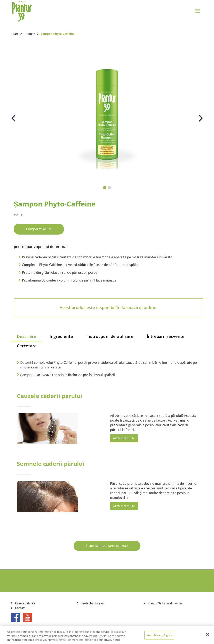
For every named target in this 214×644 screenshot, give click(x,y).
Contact (18, 608)
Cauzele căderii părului (50, 396)
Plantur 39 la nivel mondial (163, 603)
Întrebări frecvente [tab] (166, 336)
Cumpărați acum (39, 229)
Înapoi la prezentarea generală (107, 546)
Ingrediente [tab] (61, 336)
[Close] (207, 634)
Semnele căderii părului (51, 464)
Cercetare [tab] (27, 346)
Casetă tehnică (23, 603)
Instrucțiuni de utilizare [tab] (110, 336)
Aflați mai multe (124, 438)
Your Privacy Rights (159, 635)
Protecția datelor (90, 603)
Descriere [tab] (27, 336)
